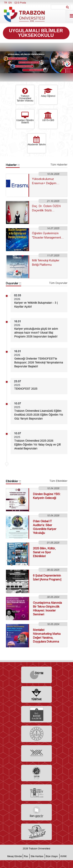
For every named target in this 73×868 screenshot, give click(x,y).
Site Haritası (37, 856)
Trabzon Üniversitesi (39, 848)
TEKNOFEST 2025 (26, 389)
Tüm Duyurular (58, 283)
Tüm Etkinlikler (58, 481)
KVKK (64, 856)
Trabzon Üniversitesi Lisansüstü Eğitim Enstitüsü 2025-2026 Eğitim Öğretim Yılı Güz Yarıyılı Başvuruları (39, 415)
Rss (26, 856)
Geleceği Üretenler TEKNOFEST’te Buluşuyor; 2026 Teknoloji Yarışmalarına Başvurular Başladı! (39, 362)
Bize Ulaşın (52, 856)
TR (6, 3)
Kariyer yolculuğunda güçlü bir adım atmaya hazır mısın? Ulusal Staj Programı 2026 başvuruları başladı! (36, 333)
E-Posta (20, 3)
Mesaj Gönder (15, 856)
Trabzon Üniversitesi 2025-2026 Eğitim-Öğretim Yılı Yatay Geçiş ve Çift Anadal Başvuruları (37, 445)
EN (10, 3)
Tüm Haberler (59, 165)
